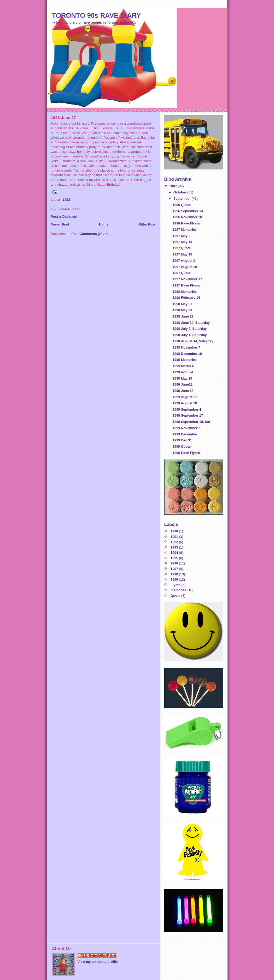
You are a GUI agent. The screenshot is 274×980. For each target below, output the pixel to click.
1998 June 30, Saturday (191, 323)
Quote (175, 596)
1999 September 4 (187, 409)
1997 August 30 (185, 267)
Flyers (176, 585)
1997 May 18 (182, 254)
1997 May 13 (182, 242)
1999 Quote (182, 446)
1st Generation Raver (100, 955)
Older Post (147, 224)
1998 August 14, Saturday (193, 341)
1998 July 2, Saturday (190, 329)
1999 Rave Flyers (186, 453)
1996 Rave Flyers (186, 223)
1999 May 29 (182, 378)
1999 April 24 (183, 372)
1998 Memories (185, 292)
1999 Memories (185, 360)
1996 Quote (182, 205)
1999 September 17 (188, 415)
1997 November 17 (187, 279)
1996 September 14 (188, 211)
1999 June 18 (183, 391)
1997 (174, 569)
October (180, 192)
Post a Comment (64, 217)
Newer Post (60, 224)
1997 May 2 (182, 236)
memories (179, 590)
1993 (174, 547)
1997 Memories (185, 230)
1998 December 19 (187, 354)
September (183, 199)
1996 (174, 563)
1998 (66, 200)
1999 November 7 (186, 428)
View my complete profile (98, 962)
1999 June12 (183, 384)
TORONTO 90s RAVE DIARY (97, 15)
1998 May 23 (182, 310)
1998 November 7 (186, 347)
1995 (174, 558)
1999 (174, 579)
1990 (174, 531)
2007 (173, 186)
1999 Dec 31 (182, 440)
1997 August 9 (184, 261)
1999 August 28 (185, 403)
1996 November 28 (187, 217)
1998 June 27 (183, 316)
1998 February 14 (186, 298)
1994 (174, 553)
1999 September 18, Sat (191, 422)
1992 (174, 542)
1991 (174, 537)
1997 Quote (182, 248)
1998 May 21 (182, 304)
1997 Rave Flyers (186, 285)
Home (104, 224)
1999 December (185, 434)
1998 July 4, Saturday (190, 335)
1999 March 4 (183, 366)
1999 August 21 (185, 397)
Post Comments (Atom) (90, 234)
